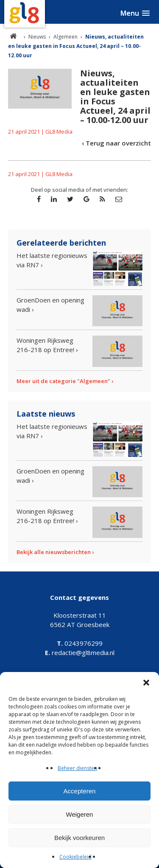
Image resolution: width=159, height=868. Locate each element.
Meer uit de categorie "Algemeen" (63, 381)
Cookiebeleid (75, 857)
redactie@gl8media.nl (80, 652)
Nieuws (37, 37)
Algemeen (66, 37)
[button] (146, 683)
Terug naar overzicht (118, 143)
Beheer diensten (77, 768)
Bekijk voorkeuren (79, 838)
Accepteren (80, 791)
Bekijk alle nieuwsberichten (54, 552)
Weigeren (80, 814)
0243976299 (80, 643)
